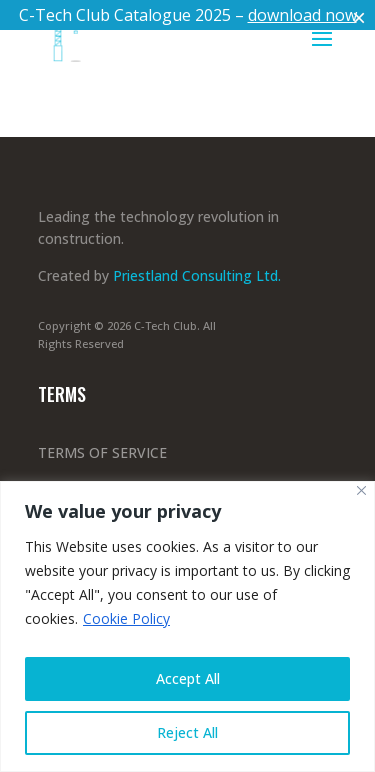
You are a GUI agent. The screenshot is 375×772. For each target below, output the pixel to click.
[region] (187, 626)
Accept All (188, 678)
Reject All (187, 732)
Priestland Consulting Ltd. (199, 275)
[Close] (361, 490)
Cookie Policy (126, 618)
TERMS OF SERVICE (102, 452)
